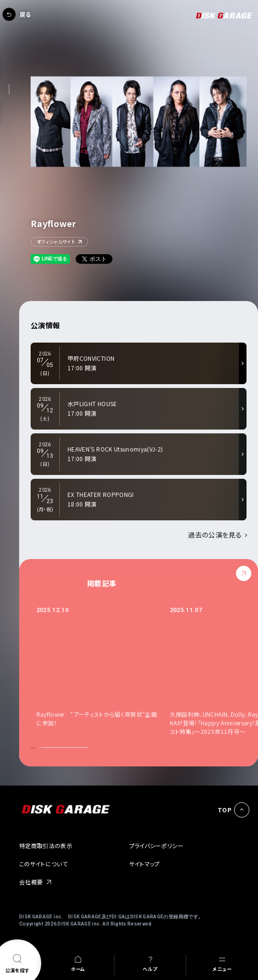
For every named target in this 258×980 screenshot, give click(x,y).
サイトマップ (145, 864)
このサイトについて (43, 864)
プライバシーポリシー (157, 845)
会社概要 (31, 882)
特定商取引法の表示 (46, 845)
